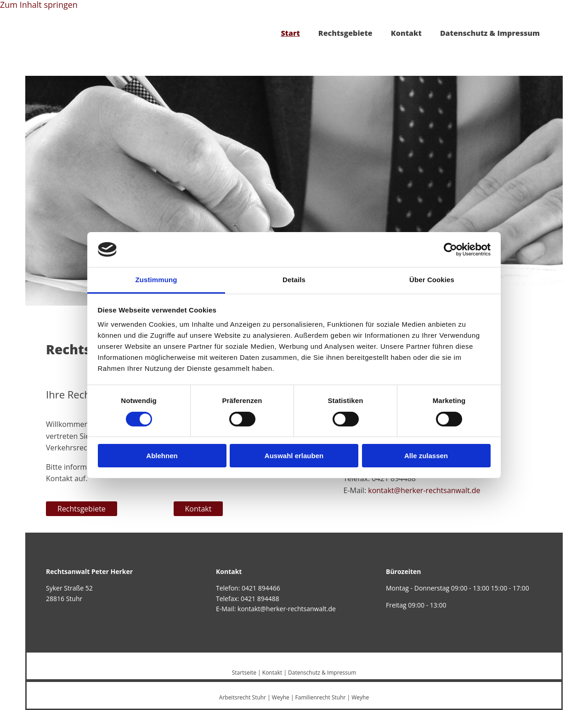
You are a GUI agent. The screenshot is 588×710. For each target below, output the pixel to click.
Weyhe (281, 697)
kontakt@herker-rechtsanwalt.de (424, 490)
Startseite (244, 673)
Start (290, 33)
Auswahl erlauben (294, 456)
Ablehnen (162, 456)
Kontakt (406, 33)
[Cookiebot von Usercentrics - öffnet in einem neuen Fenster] (450, 250)
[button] (82, 509)
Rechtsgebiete (345, 33)
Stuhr (259, 697)
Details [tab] (294, 280)
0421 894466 (261, 588)
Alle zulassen (426, 456)
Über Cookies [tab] (432, 280)
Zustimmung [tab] (156, 280)
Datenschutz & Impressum (490, 33)
